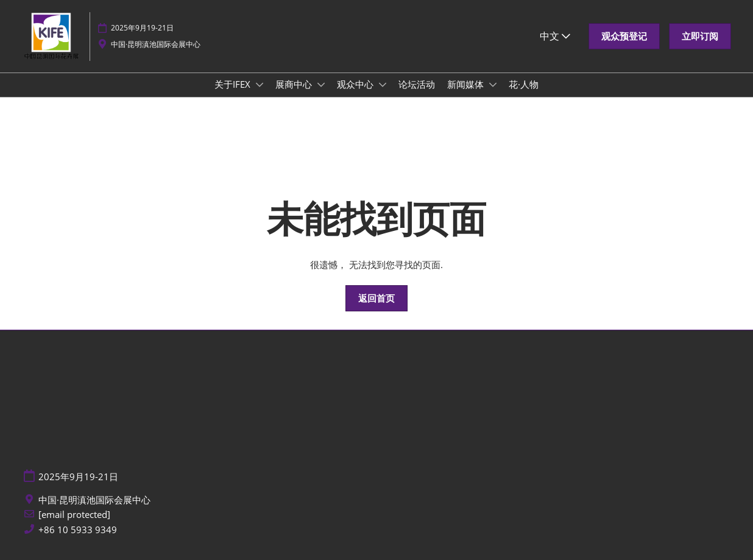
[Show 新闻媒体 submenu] (493, 85)
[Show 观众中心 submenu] (383, 85)
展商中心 (295, 84)
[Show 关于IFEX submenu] (260, 85)
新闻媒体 (467, 84)
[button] (624, 37)
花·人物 (524, 84)
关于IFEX (234, 84)
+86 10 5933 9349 (78, 530)
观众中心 (356, 84)
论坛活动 (417, 84)
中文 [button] (555, 36)
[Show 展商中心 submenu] (321, 85)
